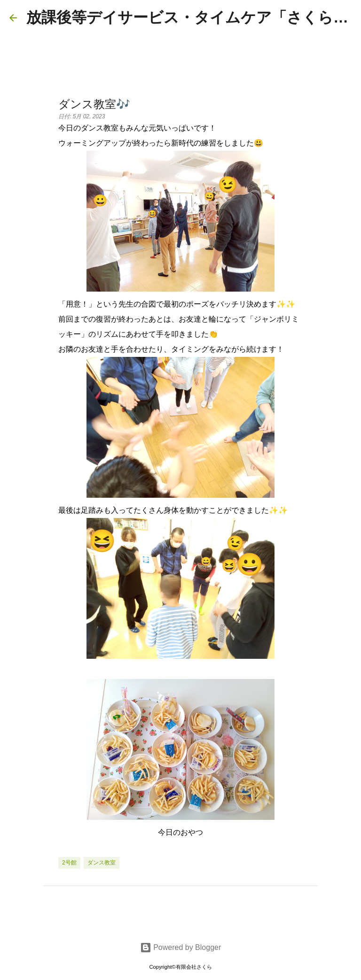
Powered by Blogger (181, 947)
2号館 (69, 863)
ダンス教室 (102, 863)
